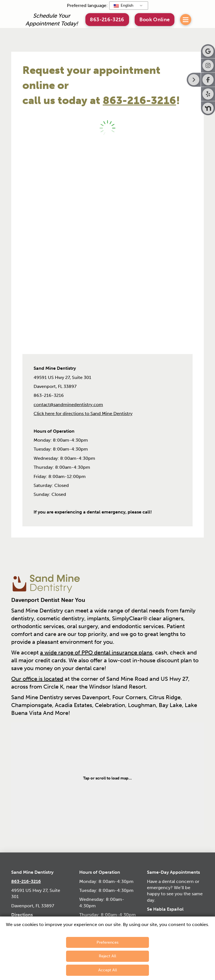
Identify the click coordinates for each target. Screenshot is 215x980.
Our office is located (37, 679)
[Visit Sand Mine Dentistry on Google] (208, 51)
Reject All (107, 956)
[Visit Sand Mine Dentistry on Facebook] (208, 80)
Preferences (107, 942)
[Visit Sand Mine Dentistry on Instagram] (208, 65)
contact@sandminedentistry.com (68, 405)
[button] (155, 19)
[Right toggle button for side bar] (194, 80)
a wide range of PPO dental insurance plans (96, 652)
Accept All (108, 970)
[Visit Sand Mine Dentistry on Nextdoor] (208, 108)
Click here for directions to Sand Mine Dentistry (83, 414)
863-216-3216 (139, 100)
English (123, 5)
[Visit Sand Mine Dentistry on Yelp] (208, 94)
